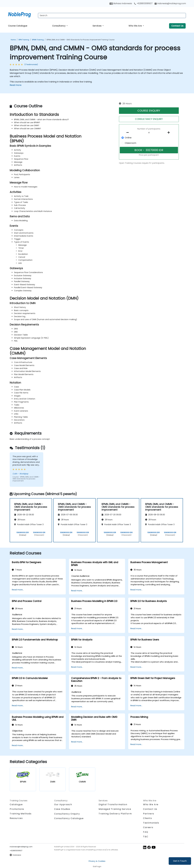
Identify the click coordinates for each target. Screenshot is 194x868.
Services (97, 26)
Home (13, 40)
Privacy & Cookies (97, 861)
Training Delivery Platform (115, 814)
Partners (149, 814)
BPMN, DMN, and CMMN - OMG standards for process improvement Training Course (80, 40)
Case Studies (62, 809)
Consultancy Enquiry (67, 814)
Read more (16, 85)
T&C (146, 837)
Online (128, 138)
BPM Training (24, 40)
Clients (147, 818)
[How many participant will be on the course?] (149, 133)
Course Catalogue (18, 26)
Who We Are (135, 26)
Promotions (17, 809)
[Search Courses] (112, 15)
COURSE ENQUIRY (149, 111)
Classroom (130, 143)
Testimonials (151, 823)
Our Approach (63, 804)
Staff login (97, 866)
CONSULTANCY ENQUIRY (149, 119)
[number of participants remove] (128, 133)
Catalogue (16, 804)
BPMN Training (38, 40)
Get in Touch (180, 861)
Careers (148, 827)
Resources (16, 818)
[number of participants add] (169, 133)
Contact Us (177, 26)
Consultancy (59, 26)
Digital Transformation (113, 804)
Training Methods (21, 814)
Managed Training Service (115, 809)
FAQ (146, 832)
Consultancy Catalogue (69, 818)
